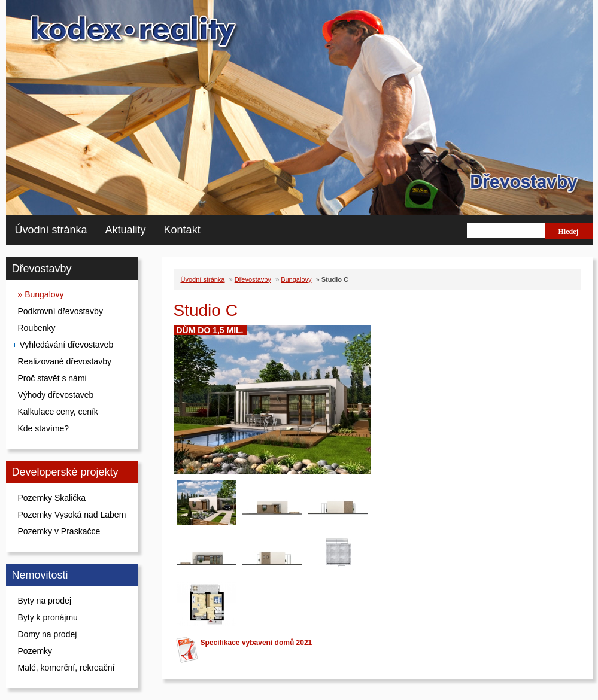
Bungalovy (296, 279)
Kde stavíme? (44, 428)
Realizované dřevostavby (65, 361)
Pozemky (35, 651)
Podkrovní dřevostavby (60, 311)
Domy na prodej (48, 634)
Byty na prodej (45, 601)
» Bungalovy (41, 294)
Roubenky (37, 328)
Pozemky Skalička (52, 498)
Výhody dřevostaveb (56, 395)
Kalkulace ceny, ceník (58, 412)
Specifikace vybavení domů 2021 (256, 643)
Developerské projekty (65, 472)
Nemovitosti (40, 575)
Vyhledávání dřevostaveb (67, 345)
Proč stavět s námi (52, 378)
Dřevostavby (42, 269)
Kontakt (182, 230)
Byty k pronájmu (48, 617)
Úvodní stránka (51, 230)
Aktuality (126, 230)
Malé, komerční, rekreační (66, 668)
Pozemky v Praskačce (59, 531)
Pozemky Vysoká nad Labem (72, 515)
